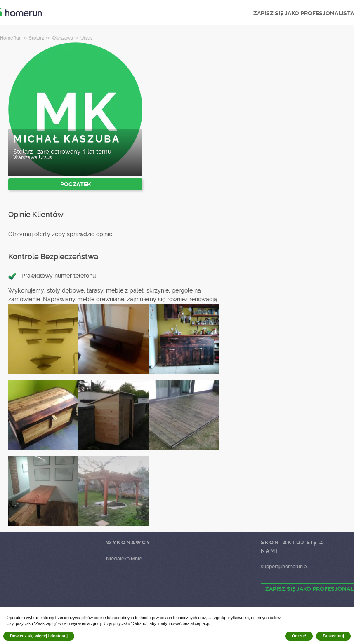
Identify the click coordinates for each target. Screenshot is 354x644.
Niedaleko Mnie (124, 559)
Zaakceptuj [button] (333, 636)
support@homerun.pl (284, 567)
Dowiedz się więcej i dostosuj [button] (39, 636)
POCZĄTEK (76, 184)
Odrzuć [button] (299, 636)
